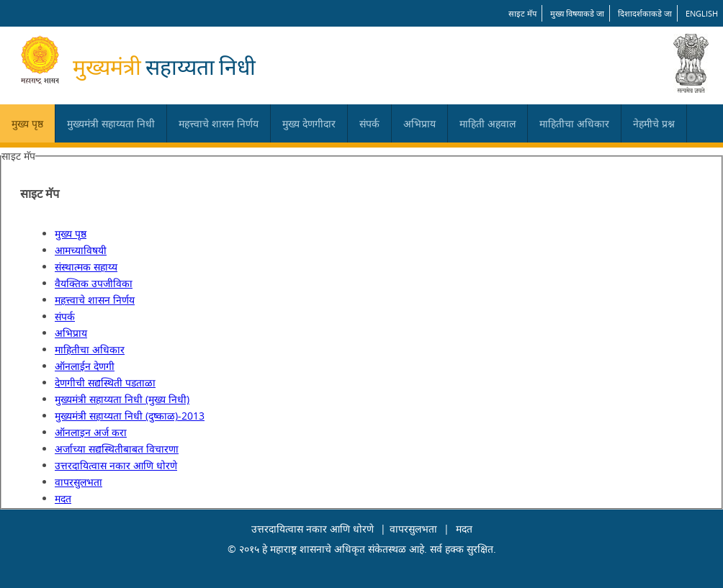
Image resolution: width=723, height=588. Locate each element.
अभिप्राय (419, 123)
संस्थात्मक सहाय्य (86, 267)
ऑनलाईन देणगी (85, 366)
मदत (63, 498)
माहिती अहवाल (488, 123)
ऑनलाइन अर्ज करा (91, 432)
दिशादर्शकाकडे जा (645, 13)
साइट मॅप (522, 13)
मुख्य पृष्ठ (27, 123)
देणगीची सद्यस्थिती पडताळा (105, 383)
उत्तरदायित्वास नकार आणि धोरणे (116, 465)
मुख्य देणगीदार (309, 123)
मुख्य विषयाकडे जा (577, 13)
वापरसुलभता (78, 482)
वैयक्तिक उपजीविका (94, 283)
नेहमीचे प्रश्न (654, 123)
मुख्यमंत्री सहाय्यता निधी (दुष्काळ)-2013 (130, 416)
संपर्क (369, 123)
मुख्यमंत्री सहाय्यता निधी (111, 123)
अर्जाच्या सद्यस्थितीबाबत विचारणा (117, 449)
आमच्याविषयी (81, 250)
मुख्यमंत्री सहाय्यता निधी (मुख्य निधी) (122, 399)
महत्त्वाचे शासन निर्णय (219, 123)
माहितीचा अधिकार (574, 123)
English (702, 13)
